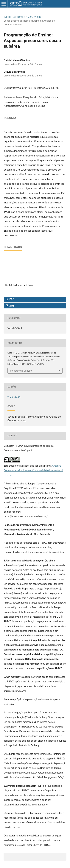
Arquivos (19, 17)
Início (7, 17)
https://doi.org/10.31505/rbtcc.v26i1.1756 (34, 88)
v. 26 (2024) (34, 17)
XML (12, 306)
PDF (11, 299)
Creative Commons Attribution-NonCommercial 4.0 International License (33, 470)
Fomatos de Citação (21, 371)
